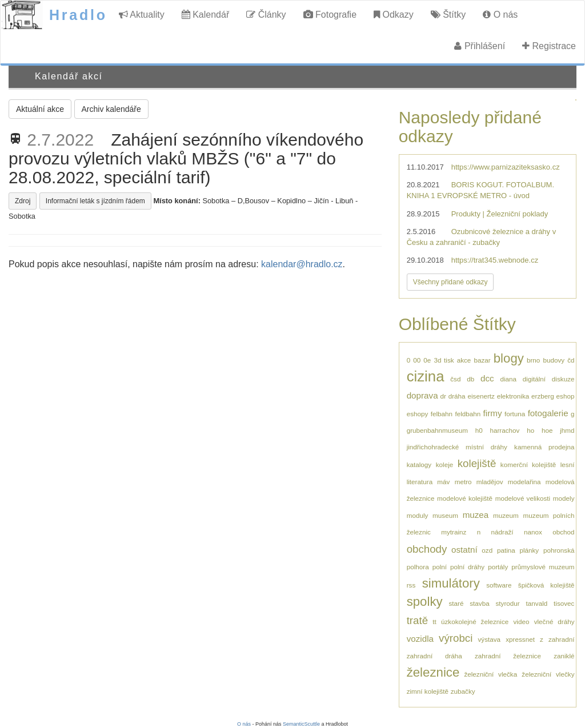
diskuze (563, 379)
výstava (489, 639)
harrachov (504, 430)
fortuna (515, 414)
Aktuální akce (40, 109)
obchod (563, 532)
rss (411, 585)
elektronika (513, 396)
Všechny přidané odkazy (450, 282)
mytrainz (454, 532)
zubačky (463, 691)
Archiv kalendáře (111, 109)
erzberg (543, 396)
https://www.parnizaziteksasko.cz (506, 167)
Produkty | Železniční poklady (500, 214)
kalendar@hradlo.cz (302, 264)
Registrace (549, 46)
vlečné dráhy (554, 622)
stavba (479, 603)
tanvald (537, 603)
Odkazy (394, 15)
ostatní (464, 550)
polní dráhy (467, 567)
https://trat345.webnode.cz (495, 260)
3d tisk (444, 360)
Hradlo (78, 15)
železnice (433, 672)
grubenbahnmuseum (437, 430)
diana (508, 379)
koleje (445, 464)
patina (506, 550)
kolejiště (477, 463)
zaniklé (564, 656)
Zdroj (23, 201)
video (521, 622)
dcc (487, 378)
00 (417, 360)
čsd (455, 379)
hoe (547, 430)
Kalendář (206, 15)
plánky (529, 550)
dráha (457, 396)
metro (463, 482)
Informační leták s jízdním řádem (95, 201)
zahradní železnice (508, 656)
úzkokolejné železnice (475, 622)
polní (440, 567)
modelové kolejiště (465, 498)
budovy (554, 360)
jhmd (567, 430)
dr (443, 396)
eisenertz (481, 396)
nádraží (502, 532)
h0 (479, 430)
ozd (487, 550)
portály (498, 567)
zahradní (561, 639)
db (470, 379)
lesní (568, 464)
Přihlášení (480, 46)
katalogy (419, 464)
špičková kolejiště (546, 585)
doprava (422, 395)
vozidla (420, 639)
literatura (420, 482)
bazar (482, 360)
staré (456, 603)
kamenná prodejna (544, 447)
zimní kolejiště (428, 691)
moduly (418, 515)
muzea (476, 515)
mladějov (490, 482)
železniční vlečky (548, 674)
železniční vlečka (490, 674)
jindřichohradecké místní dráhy (457, 447)
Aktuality (142, 15)
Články (266, 15)
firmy (493, 413)
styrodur (508, 603)
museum (445, 515)
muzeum (506, 515)
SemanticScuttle (301, 724)
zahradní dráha (434, 656)
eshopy (418, 414)
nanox (533, 532)
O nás (500, 15)
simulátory (451, 583)
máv (443, 482)
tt (434, 622)
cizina (426, 376)
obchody (427, 549)
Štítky (448, 15)
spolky (425, 602)
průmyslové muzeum (543, 567)
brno (533, 360)
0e (427, 360)
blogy (509, 358)
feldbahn (468, 414)
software (499, 585)
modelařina (524, 482)
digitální (534, 379)
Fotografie (330, 15)
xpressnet (520, 639)
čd (571, 360)
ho (530, 430)
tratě (417, 620)
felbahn (442, 414)
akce (464, 360)
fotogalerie (548, 413)
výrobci (456, 638)
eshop (566, 396)
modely (564, 498)
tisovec (564, 603)
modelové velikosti (523, 498)
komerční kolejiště (528, 464)
